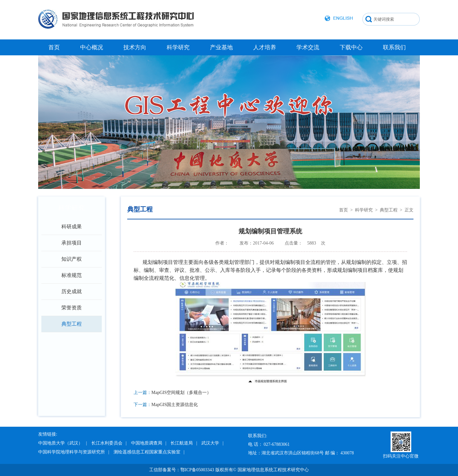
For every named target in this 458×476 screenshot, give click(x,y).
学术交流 (308, 47)
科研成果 (72, 227)
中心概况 (92, 47)
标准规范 (72, 275)
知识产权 (72, 259)
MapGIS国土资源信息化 (175, 405)
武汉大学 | (212, 443)
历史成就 (72, 291)
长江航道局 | (184, 443)
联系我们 (394, 47)
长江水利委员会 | (109, 443)
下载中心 (351, 47)
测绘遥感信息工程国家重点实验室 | (149, 452)
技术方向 (135, 47)
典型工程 (72, 324)
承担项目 (72, 243)
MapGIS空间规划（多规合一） (181, 393)
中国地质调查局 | (149, 443)
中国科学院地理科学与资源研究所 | (74, 452)
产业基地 (221, 47)
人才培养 (265, 47)
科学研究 (178, 47)
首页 (54, 47)
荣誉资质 (72, 308)
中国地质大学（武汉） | (62, 443)
